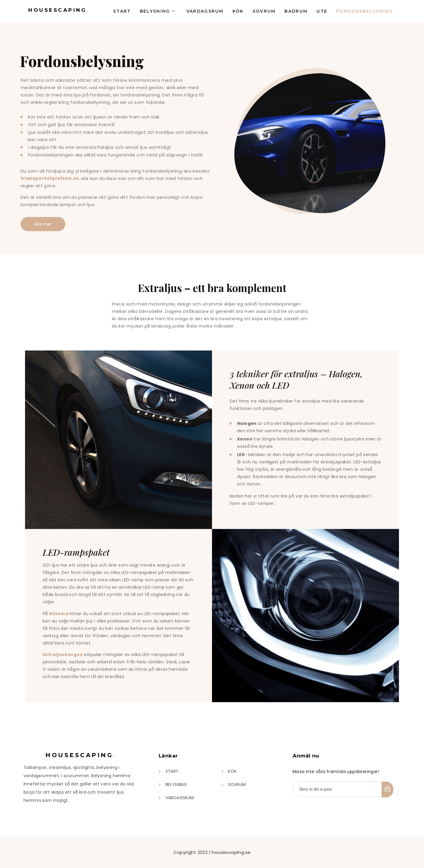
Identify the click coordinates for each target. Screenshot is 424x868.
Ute (322, 11)
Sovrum (264, 11)
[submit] (387, 789)
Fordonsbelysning (365, 11)
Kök (238, 11)
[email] (337, 789)
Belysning (158, 11)
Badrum (296, 11)
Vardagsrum (205, 11)
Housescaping (59, 10)
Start (122, 11)
